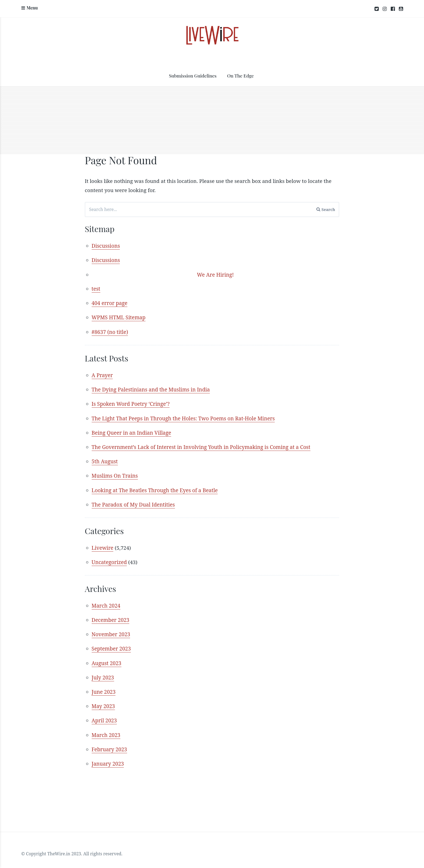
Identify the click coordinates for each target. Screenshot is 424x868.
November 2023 (111, 632)
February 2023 (109, 745)
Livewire (103, 546)
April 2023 (104, 717)
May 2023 (103, 702)
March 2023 (106, 731)
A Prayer (102, 375)
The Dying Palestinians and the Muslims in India (151, 389)
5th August (105, 460)
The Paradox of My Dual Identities (133, 502)
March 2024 (106, 603)
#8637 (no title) (110, 331)
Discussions (106, 246)
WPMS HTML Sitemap (119, 317)
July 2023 (103, 674)
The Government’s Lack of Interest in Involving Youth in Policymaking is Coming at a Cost (201, 446)
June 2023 (104, 688)
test (96, 289)
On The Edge (240, 76)
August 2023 (107, 660)
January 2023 (108, 759)
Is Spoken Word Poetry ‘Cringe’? (131, 403)
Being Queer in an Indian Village (131, 432)
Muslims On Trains (115, 474)
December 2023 (111, 617)
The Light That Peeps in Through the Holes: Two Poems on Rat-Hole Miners (183, 417)
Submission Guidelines (193, 76)
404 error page (110, 303)
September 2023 (111, 646)
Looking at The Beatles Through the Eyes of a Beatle (155, 488)
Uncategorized (109, 560)
